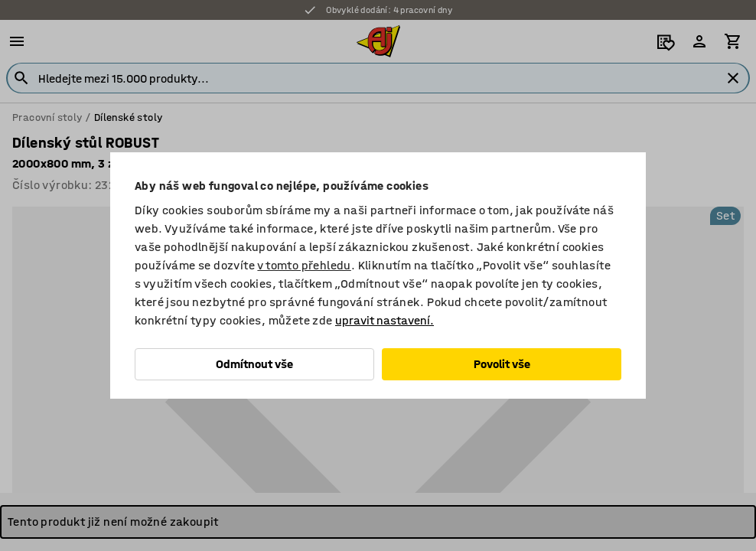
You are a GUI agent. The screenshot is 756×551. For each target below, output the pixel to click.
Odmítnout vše (254, 364)
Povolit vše (502, 364)
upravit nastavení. (385, 320)
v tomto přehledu (304, 265)
